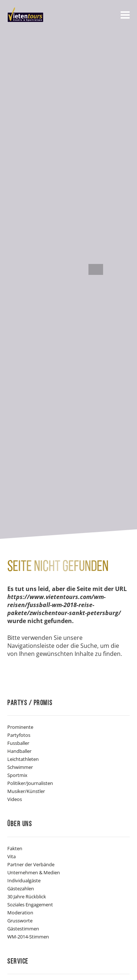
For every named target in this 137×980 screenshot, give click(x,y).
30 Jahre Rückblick (27, 897)
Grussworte (20, 921)
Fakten (15, 848)
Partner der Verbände (31, 864)
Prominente (20, 727)
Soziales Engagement (30, 905)
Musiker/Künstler (26, 791)
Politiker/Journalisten (30, 783)
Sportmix (17, 775)
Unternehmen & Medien (34, 872)
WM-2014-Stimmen (28, 937)
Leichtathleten (23, 759)
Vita (12, 856)
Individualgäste (24, 880)
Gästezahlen (21, 888)
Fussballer (18, 743)
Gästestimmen (23, 929)
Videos (15, 799)
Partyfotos (19, 735)
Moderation (20, 913)
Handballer (19, 751)
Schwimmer (20, 767)
